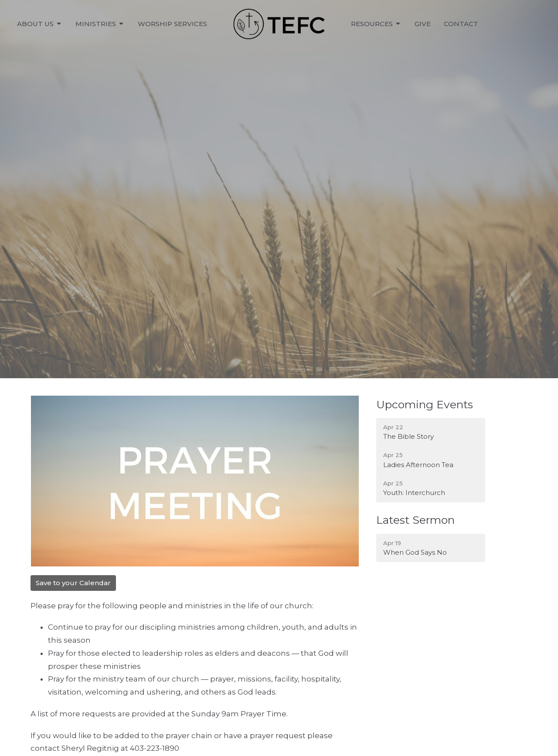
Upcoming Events (425, 404)
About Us (40, 24)
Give (423, 24)
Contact (461, 24)
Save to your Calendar (73, 583)
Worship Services (172, 24)
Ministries (100, 24)
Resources (376, 24)
